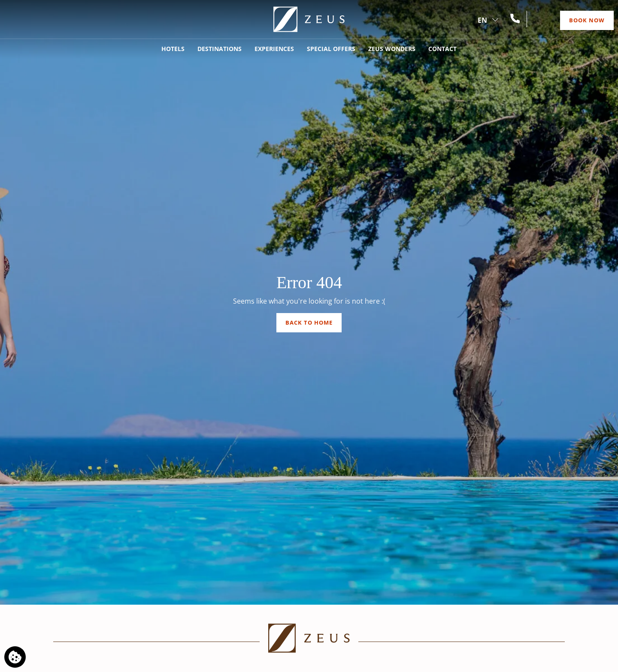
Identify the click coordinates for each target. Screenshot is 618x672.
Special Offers (331, 49)
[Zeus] (309, 19)
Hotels (173, 49)
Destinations (220, 49)
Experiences (274, 49)
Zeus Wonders (392, 49)
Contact (442, 49)
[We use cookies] (15, 657)
